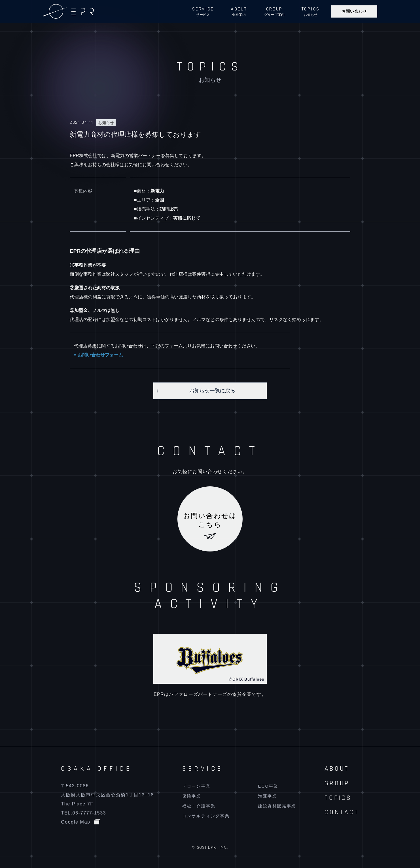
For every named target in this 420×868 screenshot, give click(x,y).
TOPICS (338, 798)
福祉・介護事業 (199, 806)
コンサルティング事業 (206, 816)
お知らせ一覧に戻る (212, 391)
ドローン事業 (197, 786)
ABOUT (337, 769)
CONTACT (342, 812)
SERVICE (203, 769)
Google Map (76, 822)
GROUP (337, 783)
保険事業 (192, 796)
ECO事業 (268, 786)
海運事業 (268, 796)
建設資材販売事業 (277, 806)
